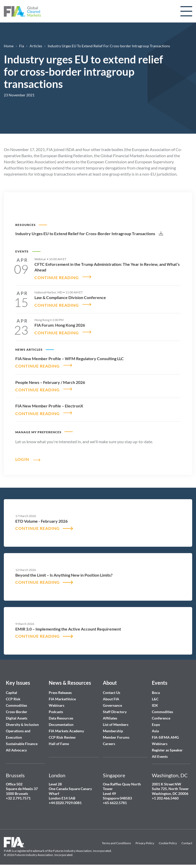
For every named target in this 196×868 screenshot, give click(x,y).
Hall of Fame (59, 741)
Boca (156, 690)
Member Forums (116, 734)
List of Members (116, 722)
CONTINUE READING (57, 277)
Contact (187, 840)
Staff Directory (115, 709)
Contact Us (112, 690)
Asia (155, 728)
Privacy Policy (145, 840)
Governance (112, 703)
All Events (160, 754)
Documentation (62, 722)
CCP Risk (13, 696)
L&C (155, 696)
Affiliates (110, 715)
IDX (155, 703)
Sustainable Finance (22, 741)
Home (9, 46)
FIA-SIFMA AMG (165, 734)
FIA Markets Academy (66, 728)
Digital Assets (17, 715)
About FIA (111, 696)
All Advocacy (16, 747)
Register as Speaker (167, 747)
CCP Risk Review (62, 734)
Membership (113, 728)
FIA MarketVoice (62, 696)
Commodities (16, 703)
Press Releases (60, 690)
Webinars (57, 703)
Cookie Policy (168, 840)
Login (22, 456)
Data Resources (61, 715)
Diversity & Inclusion (22, 722)
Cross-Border (17, 709)
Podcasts (56, 709)
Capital (11, 690)
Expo (156, 722)
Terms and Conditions (116, 840)
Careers (109, 741)
